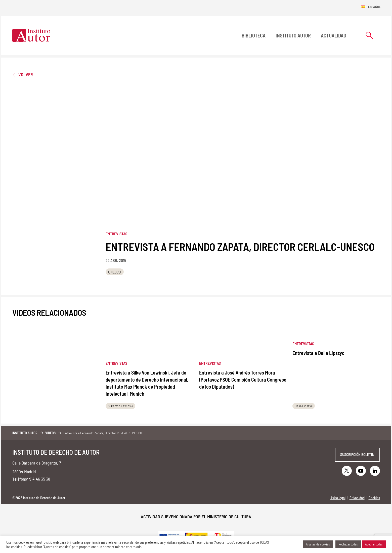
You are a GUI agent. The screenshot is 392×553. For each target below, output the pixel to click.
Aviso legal (338, 498)
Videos (50, 433)
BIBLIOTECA (254, 35)
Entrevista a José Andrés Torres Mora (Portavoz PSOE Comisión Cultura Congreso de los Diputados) (243, 380)
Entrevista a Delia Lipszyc (318, 353)
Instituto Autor (293, 35)
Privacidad (357, 498)
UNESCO (115, 272)
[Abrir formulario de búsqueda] (369, 35)
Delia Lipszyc (304, 406)
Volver (23, 74)
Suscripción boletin (357, 454)
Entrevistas (116, 234)
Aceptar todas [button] (374, 544)
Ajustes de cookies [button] (318, 544)
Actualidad (334, 35)
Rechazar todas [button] (348, 544)
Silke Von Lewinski (120, 406)
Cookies (374, 498)
